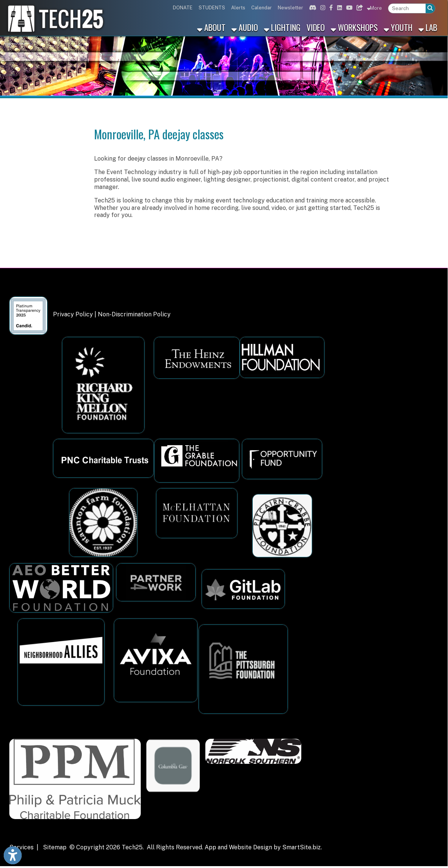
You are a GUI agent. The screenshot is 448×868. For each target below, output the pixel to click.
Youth (398, 27)
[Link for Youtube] (348, 8)
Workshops (354, 27)
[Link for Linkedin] (339, 8)
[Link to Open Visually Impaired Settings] (13, 855)
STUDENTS (212, 8)
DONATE (183, 8)
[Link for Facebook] (330, 8)
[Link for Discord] (312, 8)
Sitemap (55, 847)
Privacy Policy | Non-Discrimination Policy (112, 314)
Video (316, 27)
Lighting (282, 27)
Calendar (262, 8)
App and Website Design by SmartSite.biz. (263, 847)
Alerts (238, 8)
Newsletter (290, 8)
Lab (428, 27)
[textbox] (407, 8)
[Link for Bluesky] (359, 8)
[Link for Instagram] (322, 8)
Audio (245, 27)
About (211, 27)
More (374, 8)
